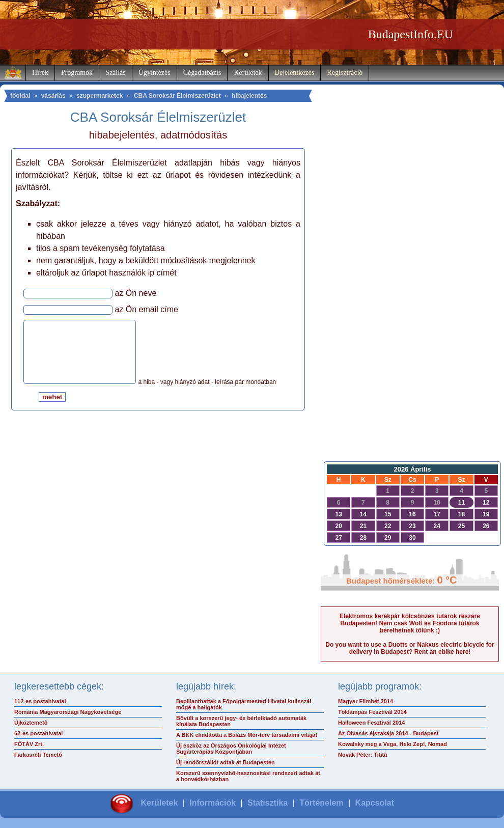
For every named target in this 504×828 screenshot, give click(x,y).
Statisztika (268, 803)
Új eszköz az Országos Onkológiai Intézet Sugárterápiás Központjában (231, 749)
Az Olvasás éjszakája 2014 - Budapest (388, 733)
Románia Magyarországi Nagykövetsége (68, 712)
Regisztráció (345, 73)
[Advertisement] (410, 293)
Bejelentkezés (295, 73)
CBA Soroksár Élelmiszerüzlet (177, 96)
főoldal (20, 96)
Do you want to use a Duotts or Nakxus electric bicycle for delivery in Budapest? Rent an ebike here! (410, 648)
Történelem (321, 803)
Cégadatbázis (202, 73)
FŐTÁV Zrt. (29, 744)
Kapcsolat (375, 803)
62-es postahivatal (38, 733)
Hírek (40, 73)
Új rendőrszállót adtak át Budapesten (226, 762)
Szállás (116, 73)
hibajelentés (249, 96)
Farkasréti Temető (38, 755)
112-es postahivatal (40, 701)
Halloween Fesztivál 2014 (371, 723)
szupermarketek (100, 96)
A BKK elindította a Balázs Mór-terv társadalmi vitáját (247, 735)
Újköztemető (31, 723)
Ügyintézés (155, 73)
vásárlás (53, 96)
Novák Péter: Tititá (362, 755)
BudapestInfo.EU (411, 34)
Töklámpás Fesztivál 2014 (372, 712)
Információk (213, 803)
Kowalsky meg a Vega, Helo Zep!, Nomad (393, 744)
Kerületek (248, 73)
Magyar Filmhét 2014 (366, 701)
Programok (77, 73)
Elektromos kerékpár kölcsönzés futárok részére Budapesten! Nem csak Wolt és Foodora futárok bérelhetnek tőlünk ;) (410, 623)
